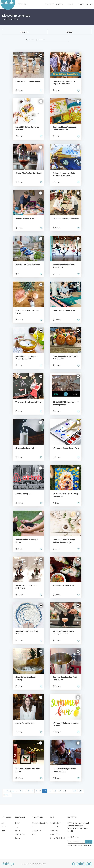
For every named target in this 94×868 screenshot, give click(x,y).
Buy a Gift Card (55, 823)
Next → (7, 795)
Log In (17, 827)
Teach (4, 827)
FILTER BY (69, 32)
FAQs (33, 834)
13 (60, 791)
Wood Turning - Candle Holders (28, 81)
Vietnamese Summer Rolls (63, 585)
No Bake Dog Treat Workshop (28, 265)
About (4, 823)
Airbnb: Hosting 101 (23, 494)
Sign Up (90, 4)
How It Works (20, 834)
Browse (18, 823)
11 (50, 791)
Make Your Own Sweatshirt (64, 310)
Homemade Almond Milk (25, 448)
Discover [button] (49, 4)
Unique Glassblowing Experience (66, 219)
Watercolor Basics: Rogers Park (66, 448)
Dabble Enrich (55, 834)
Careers (18, 838)
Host (3, 830)
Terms (34, 827)
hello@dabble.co (74, 837)
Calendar (70, 4)
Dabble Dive (54, 830)
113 (81, 791)
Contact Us (72, 817)
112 (74, 791)
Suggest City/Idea (56, 827)
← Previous (9, 791)
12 (55, 791)
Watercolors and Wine (25, 219)
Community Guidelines (39, 823)
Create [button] (60, 4)
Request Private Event (57, 838)
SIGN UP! (89, 842)
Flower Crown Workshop (26, 723)
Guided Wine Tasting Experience (28, 173)
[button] (22, 4)
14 (65, 791)
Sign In (81, 4)
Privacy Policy (36, 830)
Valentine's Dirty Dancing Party (28, 402)
